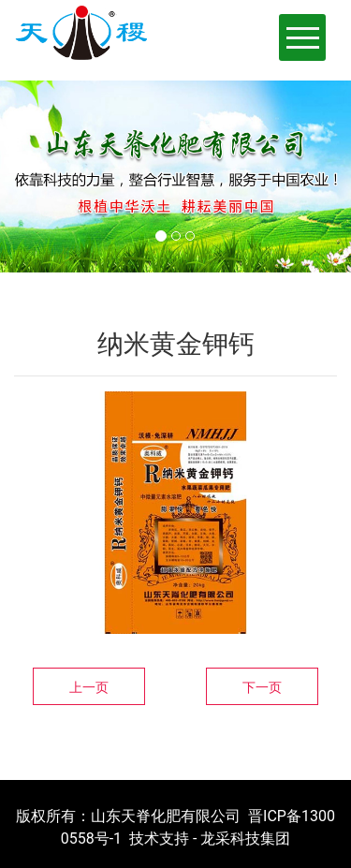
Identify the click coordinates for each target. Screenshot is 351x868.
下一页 (262, 687)
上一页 (89, 687)
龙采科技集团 (245, 839)
